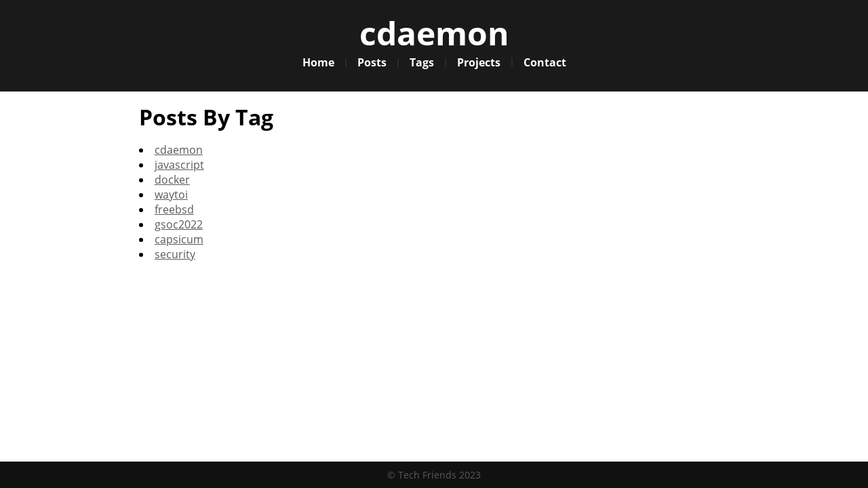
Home (318, 62)
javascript (179, 165)
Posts (372, 62)
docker (172, 180)
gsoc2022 (179, 224)
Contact (545, 62)
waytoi (171, 195)
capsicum (179, 239)
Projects (479, 62)
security (175, 254)
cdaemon (434, 33)
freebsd (174, 209)
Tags (422, 62)
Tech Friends (427, 475)
